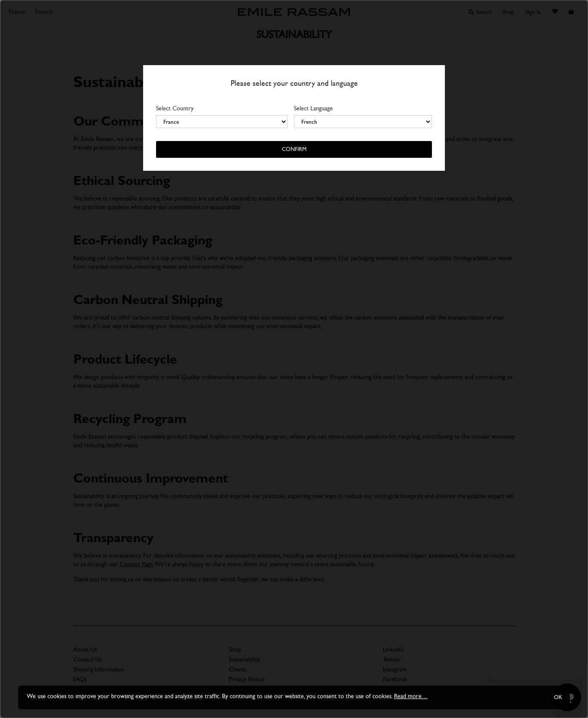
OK (558, 697)
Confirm (294, 149)
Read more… (411, 696)
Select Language (313, 108)
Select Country (175, 108)
